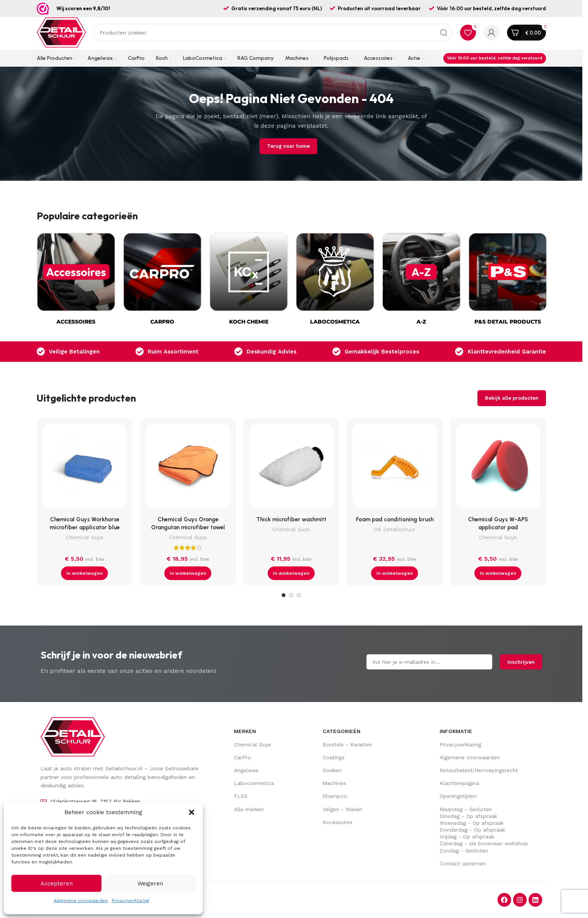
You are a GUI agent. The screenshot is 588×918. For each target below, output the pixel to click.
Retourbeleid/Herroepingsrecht (479, 770)
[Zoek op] (273, 33)
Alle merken (249, 809)
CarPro (243, 757)
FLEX (241, 796)
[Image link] (73, 737)
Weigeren (150, 884)
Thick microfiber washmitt (291, 519)
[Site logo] (61, 32)
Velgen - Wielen (342, 809)
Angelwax (246, 770)
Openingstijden (458, 796)
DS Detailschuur (395, 529)
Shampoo (335, 796)
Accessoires (338, 822)
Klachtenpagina (459, 783)
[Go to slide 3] (299, 595)
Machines (334, 783)
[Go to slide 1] (284, 595)
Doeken (332, 770)
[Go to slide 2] (291, 595)
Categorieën (342, 731)
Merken (245, 731)
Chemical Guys (84, 537)
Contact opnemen (463, 863)
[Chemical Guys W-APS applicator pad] (498, 468)
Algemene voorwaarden (81, 901)
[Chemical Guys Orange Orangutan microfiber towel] (188, 468)
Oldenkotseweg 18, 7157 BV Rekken (95, 801)
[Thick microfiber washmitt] (291, 468)
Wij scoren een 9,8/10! (83, 8)
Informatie (456, 731)
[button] (192, 812)
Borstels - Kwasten (347, 744)
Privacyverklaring (130, 901)
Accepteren (57, 884)
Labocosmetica (254, 783)
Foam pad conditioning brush (395, 519)
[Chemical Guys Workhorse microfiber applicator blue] (85, 468)
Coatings (334, 757)
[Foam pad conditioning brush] (395, 468)
